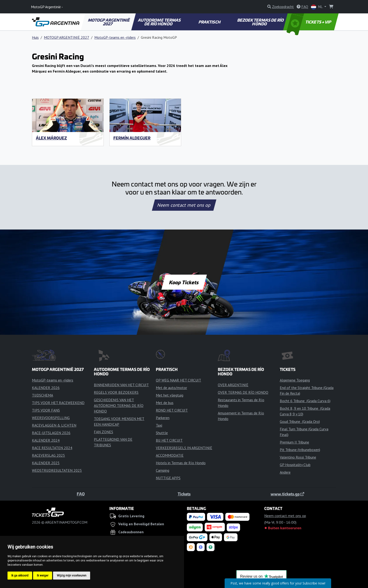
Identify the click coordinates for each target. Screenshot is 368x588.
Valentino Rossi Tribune (298, 457)
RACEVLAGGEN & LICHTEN (54, 425)
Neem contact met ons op (184, 205)
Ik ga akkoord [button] (20, 576)
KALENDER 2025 (46, 463)
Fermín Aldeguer (132, 138)
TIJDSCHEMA (42, 395)
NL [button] (317, 7)
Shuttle (162, 433)
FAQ (81, 494)
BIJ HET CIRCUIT (169, 440)
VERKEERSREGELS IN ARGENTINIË (184, 448)
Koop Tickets (184, 282)
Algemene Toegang (295, 380)
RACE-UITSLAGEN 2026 (51, 433)
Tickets (184, 494)
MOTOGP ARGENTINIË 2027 (109, 22)
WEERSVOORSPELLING (51, 418)
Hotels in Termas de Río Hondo (181, 463)
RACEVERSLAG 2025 (48, 455)
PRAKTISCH (210, 22)
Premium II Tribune (294, 442)
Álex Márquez (51, 138)
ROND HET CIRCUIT (172, 410)
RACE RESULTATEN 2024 (52, 448)
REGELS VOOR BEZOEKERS (116, 392)
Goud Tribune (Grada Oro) (300, 421)
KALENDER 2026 (46, 388)
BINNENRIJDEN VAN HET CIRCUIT (121, 385)
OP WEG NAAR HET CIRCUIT (178, 380)
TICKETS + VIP (309, 22)
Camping (163, 470)
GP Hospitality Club (295, 465)
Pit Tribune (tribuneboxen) (300, 450)
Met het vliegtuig (170, 395)
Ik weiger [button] (43, 576)
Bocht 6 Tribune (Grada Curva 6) (305, 401)
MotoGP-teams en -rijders (115, 37)
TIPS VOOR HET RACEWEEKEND (58, 403)
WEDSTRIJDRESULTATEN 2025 (57, 470)
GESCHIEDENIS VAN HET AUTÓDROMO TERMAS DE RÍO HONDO (119, 405)
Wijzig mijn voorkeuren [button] (72, 576)
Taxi (159, 425)
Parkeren (163, 418)
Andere (285, 472)
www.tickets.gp (287, 494)
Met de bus (165, 403)
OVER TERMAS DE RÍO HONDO (243, 392)
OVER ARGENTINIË (233, 385)
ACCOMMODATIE (170, 455)
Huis (35, 37)
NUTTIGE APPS (168, 478)
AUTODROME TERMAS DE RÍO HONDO (159, 22)
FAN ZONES (103, 432)
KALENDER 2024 (46, 440)
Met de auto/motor (171, 388)
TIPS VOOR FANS (46, 410)
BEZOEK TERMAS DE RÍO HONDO (261, 22)
